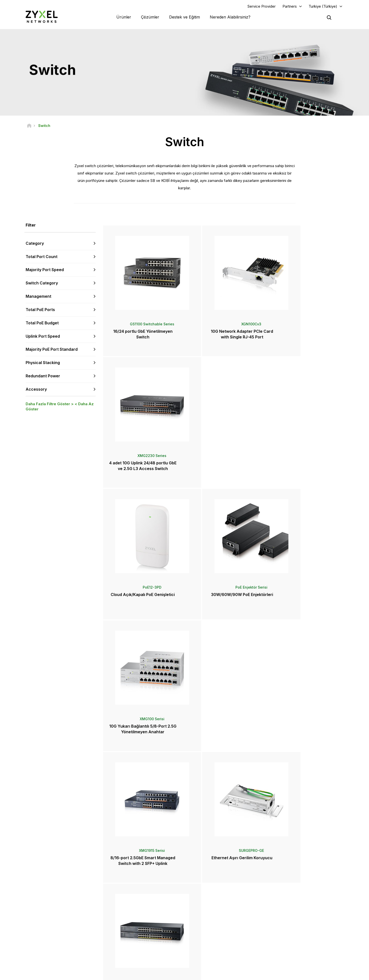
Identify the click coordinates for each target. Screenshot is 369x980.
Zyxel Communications (293, 957)
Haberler (206, 916)
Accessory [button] (36, 390)
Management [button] (38, 297)
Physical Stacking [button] (43, 363)
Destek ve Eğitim (184, 17)
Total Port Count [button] (42, 257)
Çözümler (150, 17)
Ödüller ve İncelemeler (214, 932)
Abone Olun (86, 920)
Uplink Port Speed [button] (43, 337)
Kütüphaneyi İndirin (132, 912)
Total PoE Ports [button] (40, 310)
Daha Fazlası (224, 765)
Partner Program (288, 904)
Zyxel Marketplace (211, 896)
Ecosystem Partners (291, 912)
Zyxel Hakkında (288, 932)
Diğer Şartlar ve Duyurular (137, 929)
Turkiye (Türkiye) (323, 7)
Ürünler (124, 17)
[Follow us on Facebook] (30, 951)
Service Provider (262, 7)
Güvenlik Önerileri (132, 920)
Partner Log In (286, 896)
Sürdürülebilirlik (287, 940)
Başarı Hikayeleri (288, 949)
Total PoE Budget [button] (42, 323)
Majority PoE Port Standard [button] (52, 350)
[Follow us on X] (67, 951)
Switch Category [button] (42, 284)
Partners (290, 7)
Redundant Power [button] (43, 376)
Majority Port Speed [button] (45, 270)
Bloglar (202, 949)
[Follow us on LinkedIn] (55, 951)
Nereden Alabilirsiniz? (230, 17)
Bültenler (204, 940)
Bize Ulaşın (185, 859)
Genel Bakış (127, 896)
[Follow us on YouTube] (43, 951)
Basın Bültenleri (209, 924)
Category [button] (35, 244)
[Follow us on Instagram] (79, 951)
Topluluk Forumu (131, 904)
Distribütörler (207, 904)
